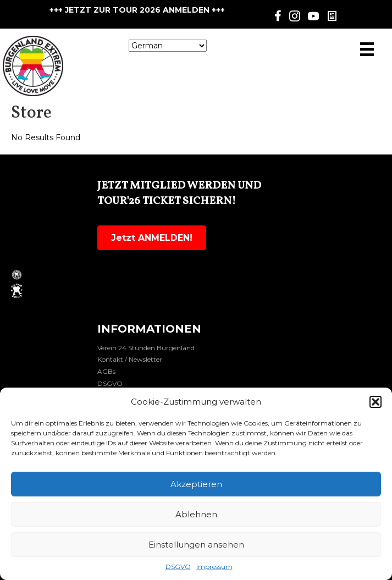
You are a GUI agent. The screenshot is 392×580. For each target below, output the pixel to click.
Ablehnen (196, 514)
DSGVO (178, 567)
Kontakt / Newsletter (130, 359)
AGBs (106, 371)
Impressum (214, 567)
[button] (376, 402)
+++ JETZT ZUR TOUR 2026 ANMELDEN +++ (137, 10)
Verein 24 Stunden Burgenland (146, 348)
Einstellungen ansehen (196, 545)
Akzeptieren (196, 484)
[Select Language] (168, 46)
